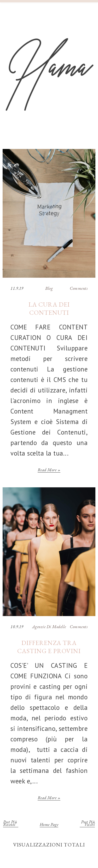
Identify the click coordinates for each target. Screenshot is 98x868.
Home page (49, 825)
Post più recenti (10, 824)
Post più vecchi (88, 824)
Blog (49, 288)
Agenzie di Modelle (49, 627)
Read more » (49, 471)
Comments (79, 288)
